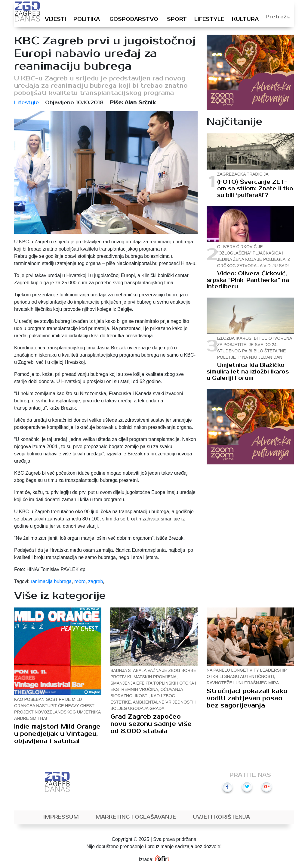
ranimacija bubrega (51, 581)
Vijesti (55, 19)
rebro (80, 581)
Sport (177, 19)
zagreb (95, 581)
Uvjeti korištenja (221, 817)
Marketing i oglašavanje (136, 817)
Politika (87, 19)
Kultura (245, 19)
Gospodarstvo (134, 19)
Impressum (61, 817)
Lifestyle (209, 19)
